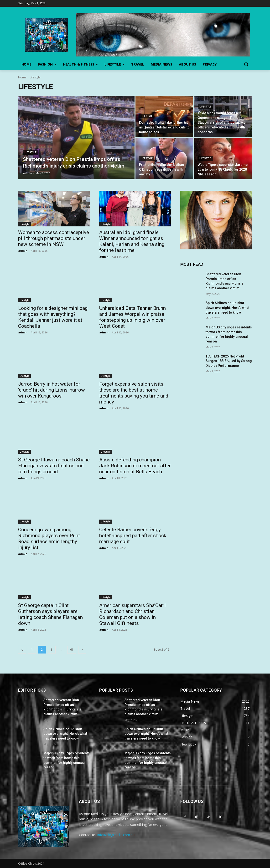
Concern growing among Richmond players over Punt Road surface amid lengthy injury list (49, 539)
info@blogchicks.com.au (116, 835)
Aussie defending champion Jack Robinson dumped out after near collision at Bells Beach (135, 466)
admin (23, 251)
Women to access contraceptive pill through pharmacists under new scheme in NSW (54, 238)
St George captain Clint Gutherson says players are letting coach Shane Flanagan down (50, 614)
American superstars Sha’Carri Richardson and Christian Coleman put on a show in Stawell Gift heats (132, 614)
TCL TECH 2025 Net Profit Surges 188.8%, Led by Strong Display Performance (229, 361)
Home (22, 77)
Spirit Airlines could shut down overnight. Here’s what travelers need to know (227, 308)
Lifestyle (31, 152)
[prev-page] (22, 650)
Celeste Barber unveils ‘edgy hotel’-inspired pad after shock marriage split (133, 536)
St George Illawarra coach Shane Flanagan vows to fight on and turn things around (54, 466)
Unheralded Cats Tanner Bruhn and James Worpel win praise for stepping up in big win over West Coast (132, 317)
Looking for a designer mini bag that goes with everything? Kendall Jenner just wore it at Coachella (53, 317)
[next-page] (82, 650)
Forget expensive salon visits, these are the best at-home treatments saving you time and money (134, 393)
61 (72, 650)
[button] (246, 64)
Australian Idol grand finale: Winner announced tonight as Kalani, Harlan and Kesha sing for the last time (132, 241)
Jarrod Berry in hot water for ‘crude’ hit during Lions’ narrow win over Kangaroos (52, 390)
